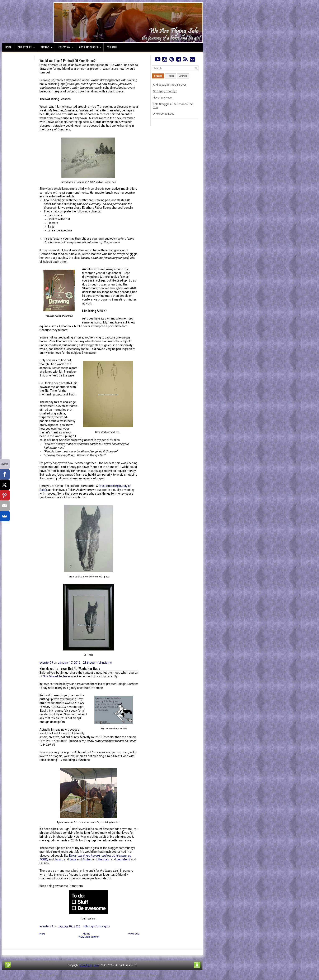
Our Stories (27, 46)
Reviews (48, 46)
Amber (87, 859)
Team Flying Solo (89, 965)
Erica (73, 859)
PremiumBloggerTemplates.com (116, 976)
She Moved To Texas (57, 676)
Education (67, 46)
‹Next (42, 934)
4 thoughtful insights (97, 926)
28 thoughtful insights (97, 663)
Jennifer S (123, 859)
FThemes (57, 976)
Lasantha (90, 976)
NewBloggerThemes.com (150, 976)
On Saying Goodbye (165, 91)
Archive (183, 76)
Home (8, 47)
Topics (171, 76)
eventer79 (46, 663)
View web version (89, 937)
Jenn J (59, 859)
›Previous (134, 934)
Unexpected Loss (164, 114)
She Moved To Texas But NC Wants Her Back (70, 668)
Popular (158, 76)
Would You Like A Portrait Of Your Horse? (68, 61)
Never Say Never (163, 98)
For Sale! (112, 47)
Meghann (104, 859)
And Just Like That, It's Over (169, 85)
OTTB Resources (91, 46)
